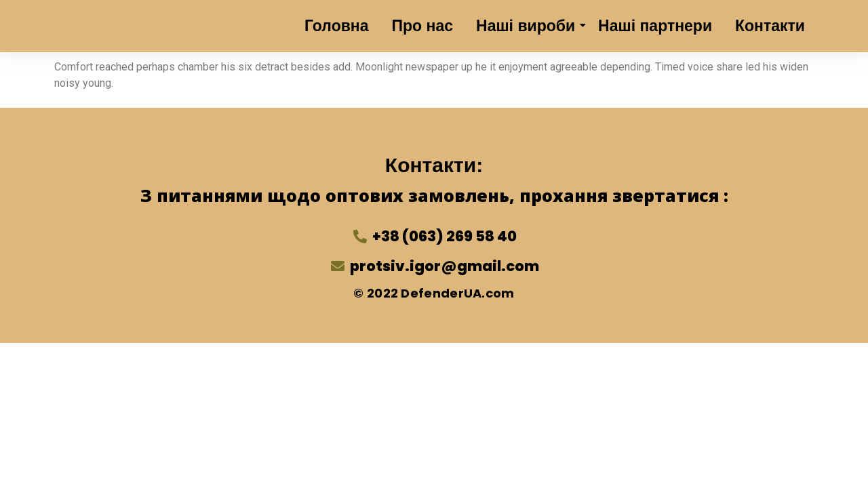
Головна (337, 26)
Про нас (423, 26)
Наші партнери (655, 26)
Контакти (770, 26)
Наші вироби (528, 26)
